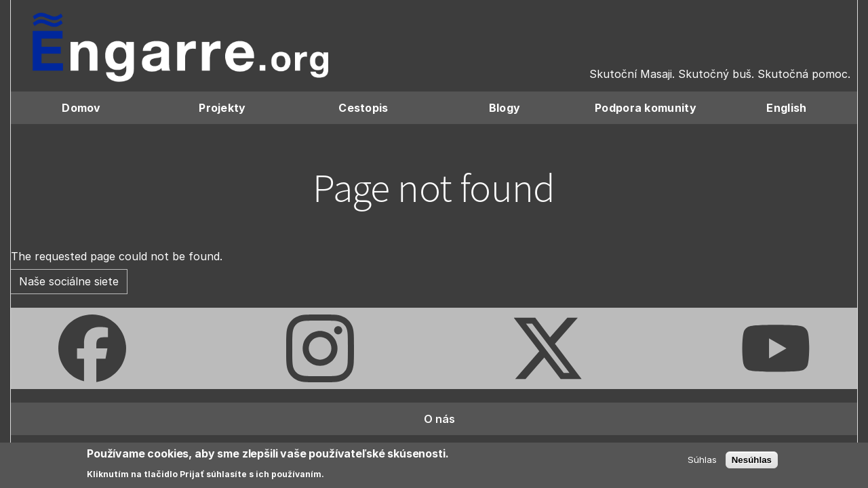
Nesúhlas (752, 460)
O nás (439, 419)
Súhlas (702, 460)
